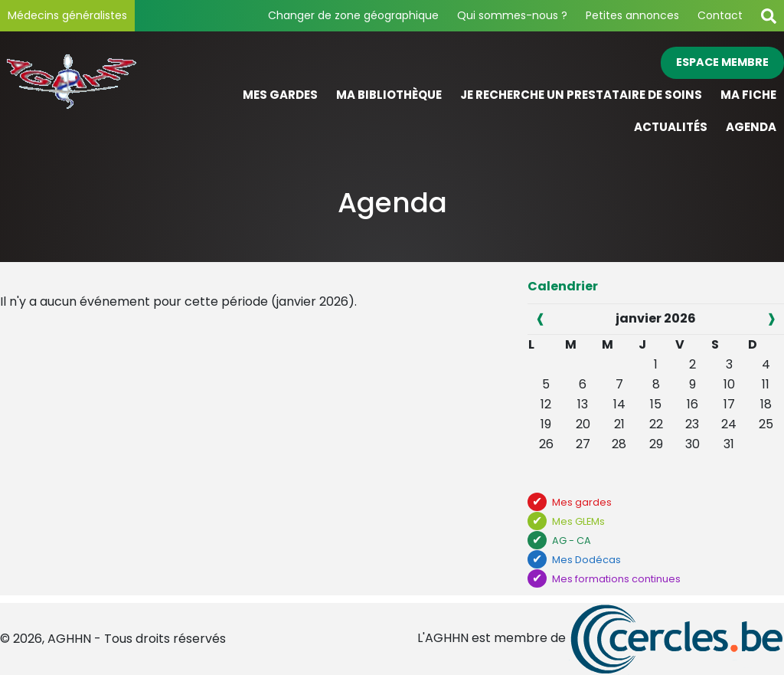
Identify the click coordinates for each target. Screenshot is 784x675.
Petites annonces (632, 15)
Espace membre (722, 62)
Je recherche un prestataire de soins (581, 95)
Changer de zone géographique (353, 15)
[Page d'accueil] (98, 95)
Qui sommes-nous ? (512, 15)
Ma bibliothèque (389, 95)
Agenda (751, 127)
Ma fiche (748, 95)
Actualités (671, 127)
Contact (720, 15)
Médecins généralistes (67, 15)
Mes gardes (280, 95)
